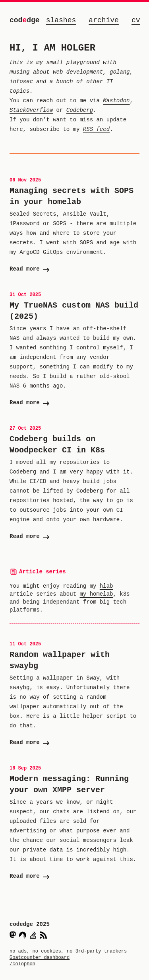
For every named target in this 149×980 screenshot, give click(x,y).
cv (136, 20)
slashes (61, 20)
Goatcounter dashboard (40, 958)
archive (104, 20)
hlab (106, 586)
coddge (25, 20)
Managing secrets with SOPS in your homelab (72, 196)
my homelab (96, 594)
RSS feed (96, 129)
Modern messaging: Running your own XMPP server (69, 784)
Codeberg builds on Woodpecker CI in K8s (57, 445)
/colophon (22, 964)
